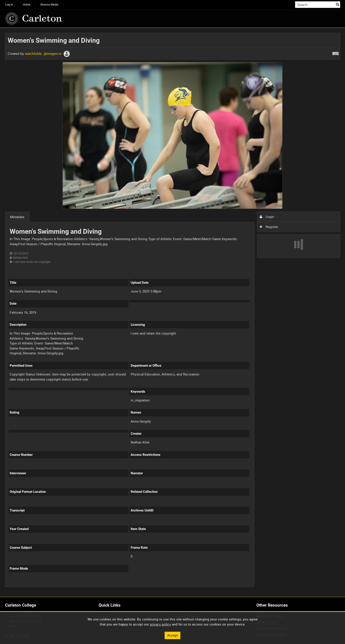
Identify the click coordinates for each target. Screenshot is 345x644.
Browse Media (49, 5)
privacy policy (160, 624)
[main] (173, 312)
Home (27, 5)
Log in (9, 5)
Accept (172, 635)
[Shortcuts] (336, 53)
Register (269, 227)
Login (267, 217)
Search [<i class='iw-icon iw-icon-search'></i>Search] (338, 4)
